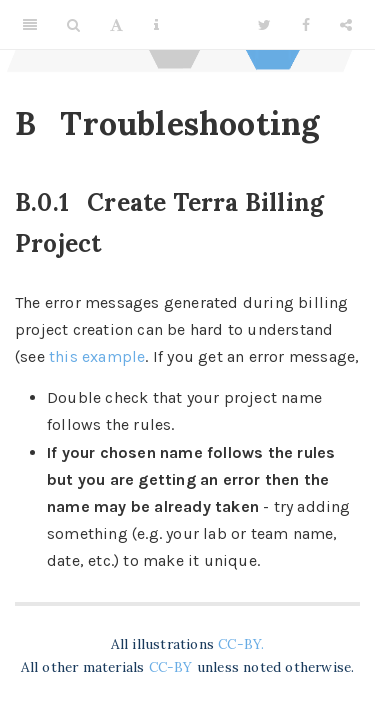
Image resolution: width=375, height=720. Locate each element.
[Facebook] (306, 25)
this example (97, 356)
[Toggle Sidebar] (30, 25)
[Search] (73, 25)
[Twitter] (264, 25)
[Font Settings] (116, 25)
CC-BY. (241, 644)
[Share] (346, 25)
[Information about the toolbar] (156, 25)
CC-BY (173, 667)
